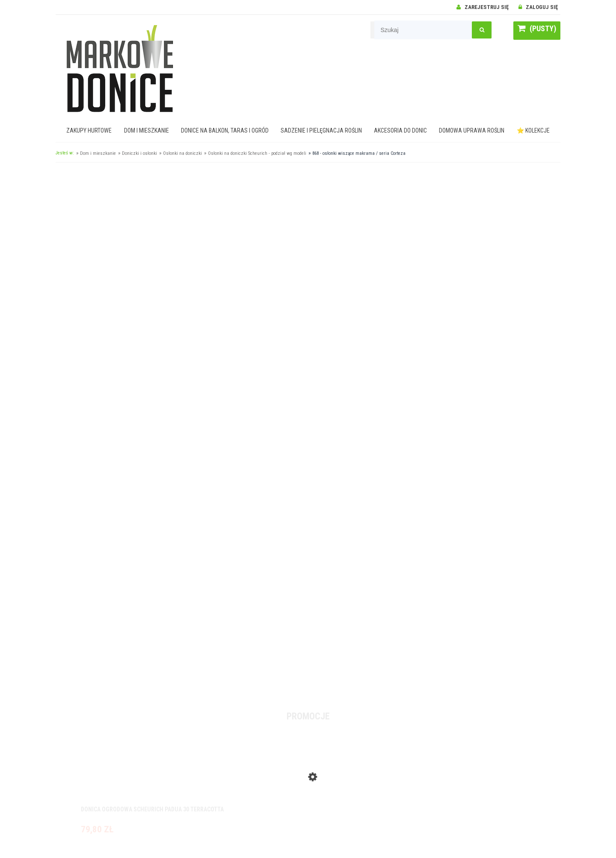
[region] (308, 432)
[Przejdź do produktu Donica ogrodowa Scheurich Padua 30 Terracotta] (308, 775)
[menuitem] (89, 130)
